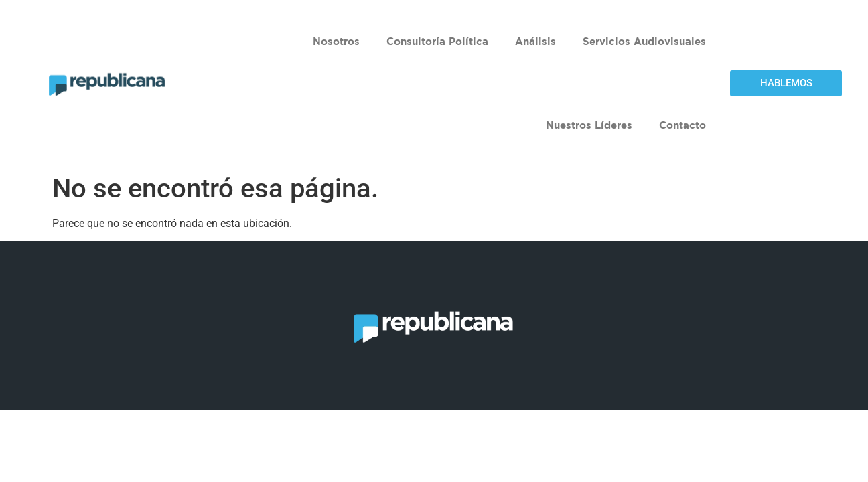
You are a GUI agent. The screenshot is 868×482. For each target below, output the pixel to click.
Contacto (682, 125)
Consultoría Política (437, 41)
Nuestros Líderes (589, 125)
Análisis (535, 41)
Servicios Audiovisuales (644, 41)
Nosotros (336, 41)
